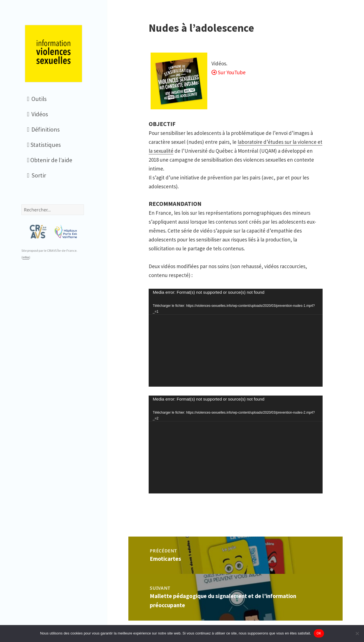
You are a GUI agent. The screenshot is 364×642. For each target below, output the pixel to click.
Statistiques (44, 145)
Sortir (37, 175)
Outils (37, 99)
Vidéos (38, 114)
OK (319, 633)
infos (26, 257)
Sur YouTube (232, 72)
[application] (236, 338)
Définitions (43, 129)
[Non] (357, 633)
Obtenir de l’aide (50, 160)
